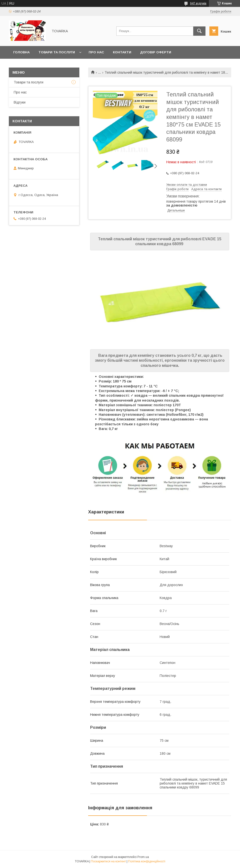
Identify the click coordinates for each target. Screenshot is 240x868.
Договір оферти (156, 52)
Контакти (122, 52)
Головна (21, 52)
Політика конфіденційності (147, 861)
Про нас (96, 52)
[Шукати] (199, 31)
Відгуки (20, 102)
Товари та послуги (57, 52)
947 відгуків (198, 3)
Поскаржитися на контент (108, 861)
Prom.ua (143, 857)
